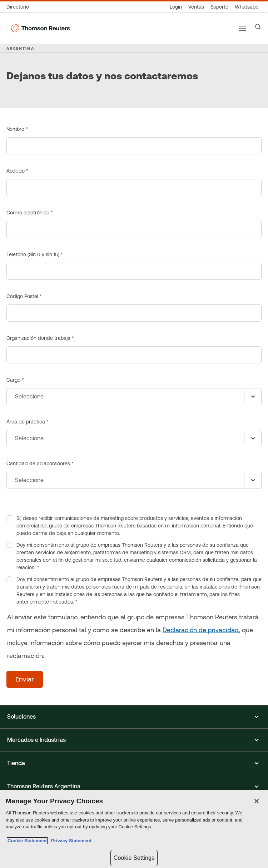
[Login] (176, 7)
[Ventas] (196, 7)
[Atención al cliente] (219, 7)
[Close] (257, 801)
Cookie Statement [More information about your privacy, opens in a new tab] (27, 841)
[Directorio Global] (19, 7)
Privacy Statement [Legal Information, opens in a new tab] (70, 841)
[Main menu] (242, 28)
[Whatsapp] (247, 7)
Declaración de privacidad (201, 630)
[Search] (258, 27)
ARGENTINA (20, 48)
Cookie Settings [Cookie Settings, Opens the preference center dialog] (134, 858)
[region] (134, 829)
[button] (134, 717)
